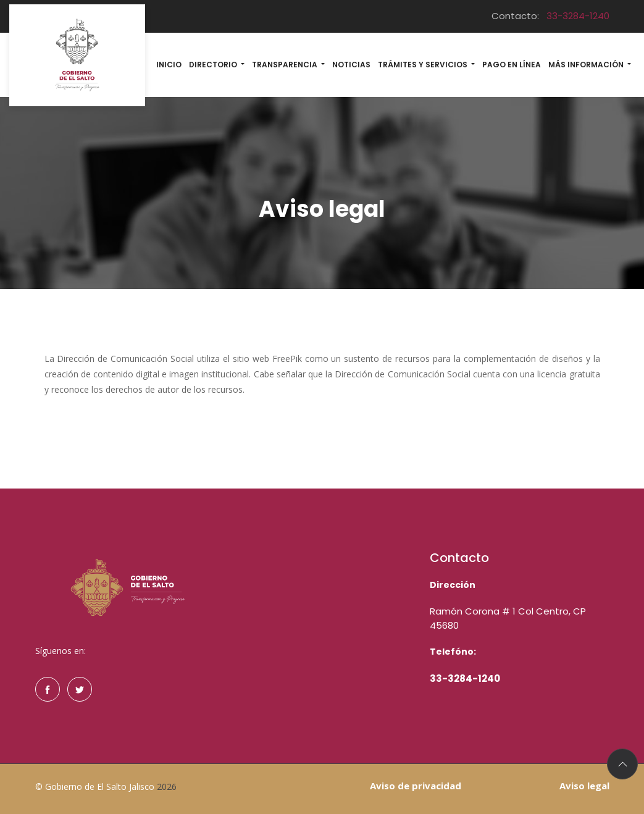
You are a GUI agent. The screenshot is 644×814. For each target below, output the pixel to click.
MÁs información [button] (587, 65)
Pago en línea (512, 65)
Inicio (169, 65)
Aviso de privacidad (416, 786)
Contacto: (550, 16)
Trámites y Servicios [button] (424, 65)
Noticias (351, 65)
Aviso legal (584, 786)
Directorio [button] (214, 65)
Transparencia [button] (286, 65)
